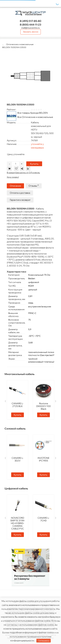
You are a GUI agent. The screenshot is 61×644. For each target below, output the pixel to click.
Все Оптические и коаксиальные (35, 117)
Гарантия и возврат (20, 200)
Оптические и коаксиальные (20, 44)
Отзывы (34, 186)
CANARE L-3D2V (18, 459)
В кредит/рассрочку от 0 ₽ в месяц (23, 172)
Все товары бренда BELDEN (33, 113)
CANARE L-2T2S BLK (18, 405)
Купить (34, 164)
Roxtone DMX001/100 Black (43, 406)
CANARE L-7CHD (43, 519)
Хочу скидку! (13, 177)
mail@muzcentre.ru (30, 28)
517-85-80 (30, 21)
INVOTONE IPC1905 (43, 459)
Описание (15, 186)
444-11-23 (30, 25)
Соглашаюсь (44, 641)
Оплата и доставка (20, 193)
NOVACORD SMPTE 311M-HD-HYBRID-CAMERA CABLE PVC (18, 523)
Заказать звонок (31, 32)
